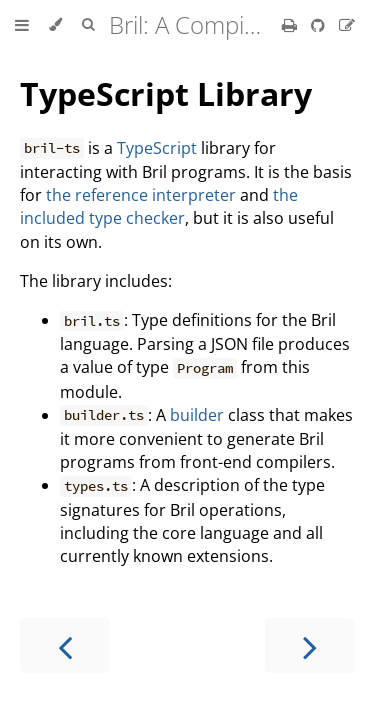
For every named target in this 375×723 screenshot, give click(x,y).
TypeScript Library (166, 93)
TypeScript (157, 148)
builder (197, 415)
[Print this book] (291, 25)
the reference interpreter (141, 195)
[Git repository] (320, 25)
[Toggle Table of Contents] (22, 25)
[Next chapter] (310, 645)
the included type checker (159, 206)
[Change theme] (55, 25)
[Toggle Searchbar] (88, 25)
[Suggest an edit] (347, 25)
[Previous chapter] (65, 645)
